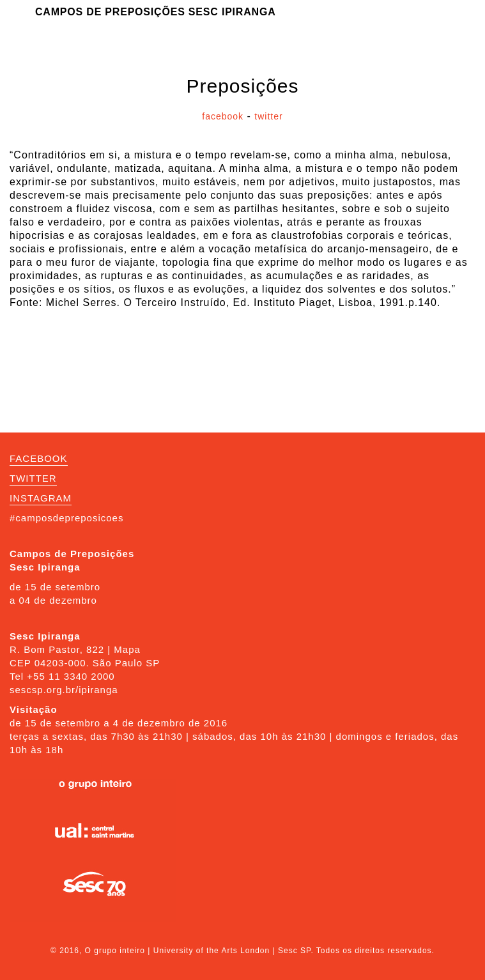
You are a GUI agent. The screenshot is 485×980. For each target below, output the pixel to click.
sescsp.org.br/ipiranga (64, 690)
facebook (223, 116)
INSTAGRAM (41, 498)
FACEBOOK (39, 458)
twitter (268, 116)
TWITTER (33, 478)
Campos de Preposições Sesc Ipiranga (156, 12)
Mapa (127, 649)
